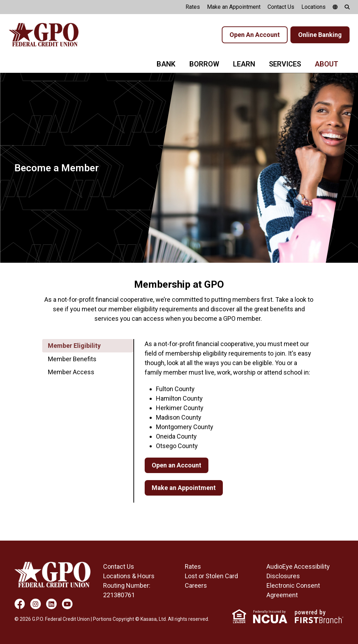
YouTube (67, 604)
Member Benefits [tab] (72, 359)
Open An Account (255, 35)
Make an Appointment (234, 7)
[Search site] (347, 7)
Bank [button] (166, 64)
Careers (196, 585)
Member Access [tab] (71, 372)
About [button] (326, 64)
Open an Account (177, 465)
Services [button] (285, 64)
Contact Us (281, 7)
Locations (313, 7)
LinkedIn (51, 604)
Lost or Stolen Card (211, 576)
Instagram (36, 604)
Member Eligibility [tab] (74, 346)
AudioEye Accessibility (298, 566)
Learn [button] (244, 64)
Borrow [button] (204, 64)
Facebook (20, 604)
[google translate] (335, 7)
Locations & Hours (129, 576)
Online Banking (320, 35)
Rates (193, 7)
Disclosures (283, 576)
